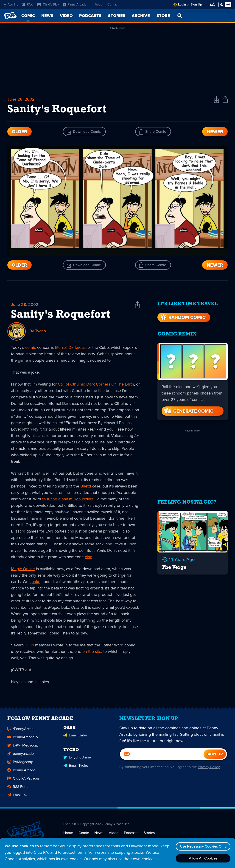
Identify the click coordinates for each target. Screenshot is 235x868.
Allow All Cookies (203, 858)
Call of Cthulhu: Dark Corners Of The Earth (96, 384)
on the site (92, 651)
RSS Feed (18, 788)
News (99, 834)
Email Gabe (75, 737)
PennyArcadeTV (23, 739)
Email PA (17, 796)
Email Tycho (76, 767)
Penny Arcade (21, 772)
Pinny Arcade (75, 4)
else (89, 557)
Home (68, 834)
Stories (149, 834)
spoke (35, 582)
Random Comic (182, 317)
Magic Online (23, 569)
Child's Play (48, 4)
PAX (27, 4)
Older (20, 132)
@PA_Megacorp (23, 747)
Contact (113, 4)
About (99, 4)
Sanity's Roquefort (61, 315)
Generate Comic (188, 411)
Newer (215, 132)
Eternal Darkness (70, 347)
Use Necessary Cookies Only (203, 846)
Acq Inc (11, 4)
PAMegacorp (20, 763)
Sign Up (196, 4)
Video (114, 834)
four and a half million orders (68, 499)
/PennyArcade (21, 730)
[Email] (162, 756)
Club (30, 645)
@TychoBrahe (77, 759)
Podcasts (131, 834)
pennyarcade (21, 755)
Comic (84, 834)
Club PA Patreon (23, 780)
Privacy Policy (209, 768)
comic (31, 347)
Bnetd (86, 486)
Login (182, 4)
